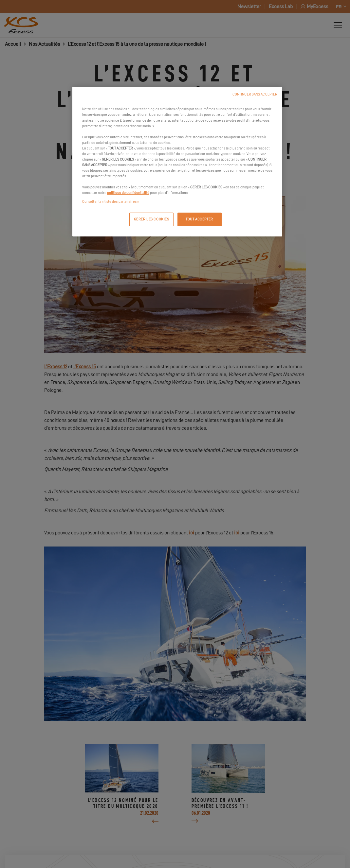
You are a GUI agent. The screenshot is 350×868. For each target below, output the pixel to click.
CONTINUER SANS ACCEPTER (255, 94)
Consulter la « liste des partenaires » (111, 202)
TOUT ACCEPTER (199, 219)
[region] (177, 162)
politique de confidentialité (128, 193)
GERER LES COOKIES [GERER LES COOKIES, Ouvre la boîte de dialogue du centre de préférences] (152, 219)
